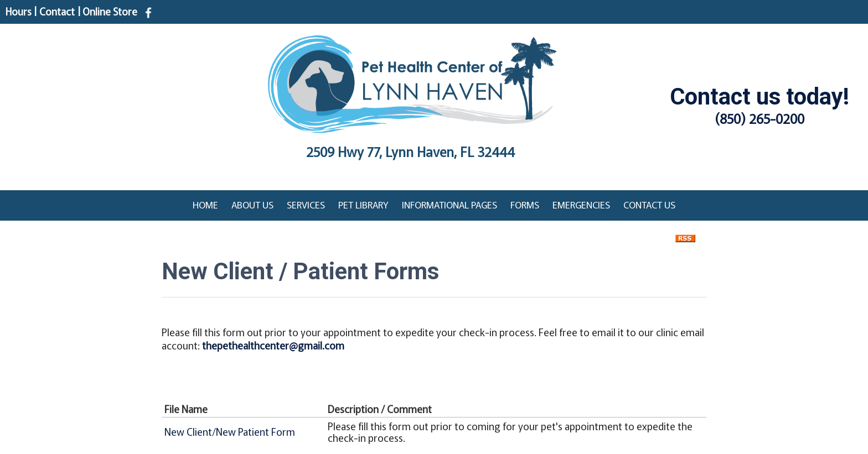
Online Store (110, 11)
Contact (57, 11)
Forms (525, 204)
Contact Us (649, 204)
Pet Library (363, 204)
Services (306, 204)
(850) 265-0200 (760, 118)
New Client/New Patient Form (230, 431)
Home (205, 204)
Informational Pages (449, 204)
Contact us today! (759, 96)
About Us (252, 204)
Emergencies (581, 204)
